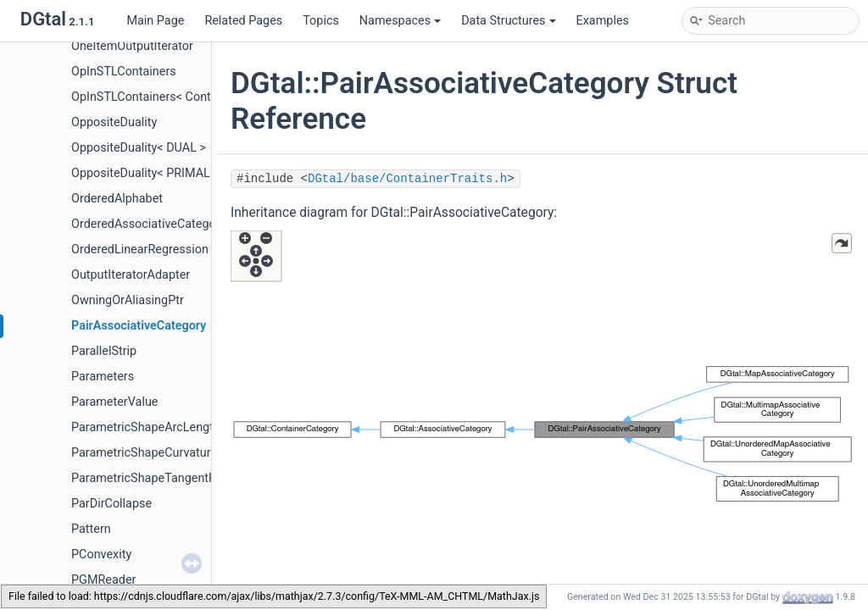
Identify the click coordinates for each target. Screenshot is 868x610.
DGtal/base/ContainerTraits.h (407, 179)
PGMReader (103, 580)
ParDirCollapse (111, 504)
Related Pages (243, 21)
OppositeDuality (114, 122)
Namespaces (400, 21)
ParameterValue (114, 402)
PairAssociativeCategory (139, 326)
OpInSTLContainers (124, 72)
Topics (321, 21)
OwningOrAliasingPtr (128, 300)
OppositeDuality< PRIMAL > (145, 173)
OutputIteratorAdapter (131, 275)
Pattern (91, 529)
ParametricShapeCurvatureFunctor (165, 453)
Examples (603, 21)
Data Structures (508, 21)
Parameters (103, 377)
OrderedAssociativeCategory (149, 224)
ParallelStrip (104, 351)
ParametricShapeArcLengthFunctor (167, 427)
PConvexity (101, 555)
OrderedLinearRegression (140, 250)
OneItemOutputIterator (132, 46)
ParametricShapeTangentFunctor (161, 478)
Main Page (155, 21)
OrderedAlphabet (117, 199)
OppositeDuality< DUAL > (139, 148)
